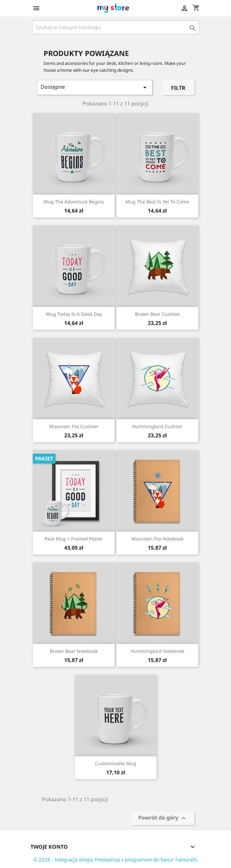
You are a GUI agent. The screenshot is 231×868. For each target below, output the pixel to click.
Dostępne (95, 87)
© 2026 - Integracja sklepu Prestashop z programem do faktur (104, 859)
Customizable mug (116, 763)
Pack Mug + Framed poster (74, 539)
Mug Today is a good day (74, 314)
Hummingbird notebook (157, 651)
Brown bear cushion (157, 314)
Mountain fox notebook (157, 539)
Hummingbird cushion (157, 426)
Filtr (178, 88)
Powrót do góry (163, 818)
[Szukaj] (116, 27)
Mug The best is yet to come (157, 202)
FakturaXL (187, 859)
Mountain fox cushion (74, 426)
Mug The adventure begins (74, 202)
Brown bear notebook (74, 651)
